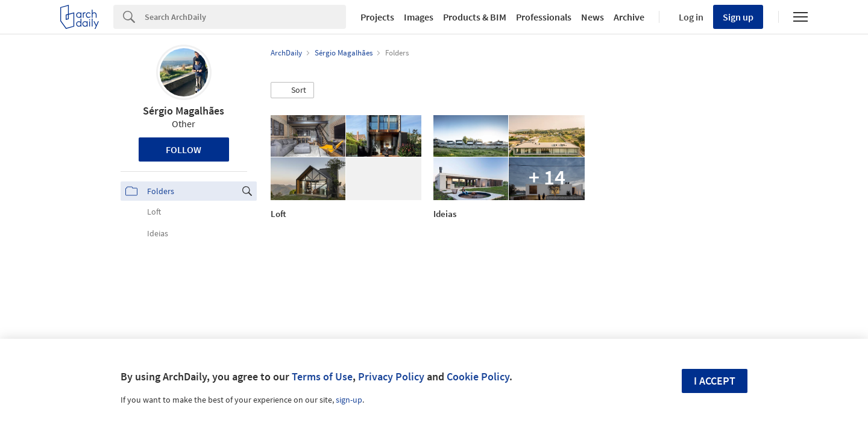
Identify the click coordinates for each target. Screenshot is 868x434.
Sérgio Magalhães (184, 111)
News (593, 17)
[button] (292, 90)
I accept (715, 381)
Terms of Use (322, 376)
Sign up (738, 17)
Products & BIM (475, 17)
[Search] (245, 17)
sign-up (349, 400)
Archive (629, 17)
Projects (377, 17)
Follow (184, 149)
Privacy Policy (391, 376)
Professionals (544, 17)
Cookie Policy (478, 376)
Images (419, 17)
